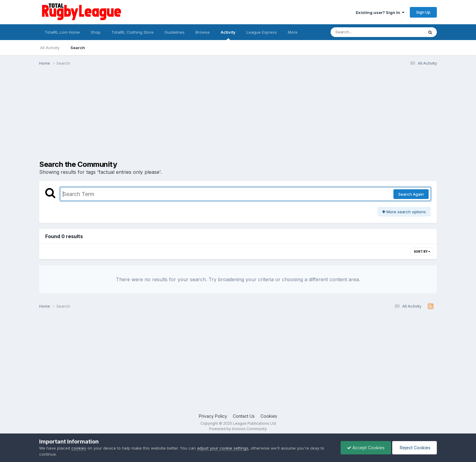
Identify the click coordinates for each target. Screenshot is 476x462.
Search (78, 48)
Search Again (411, 194)
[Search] (360, 32)
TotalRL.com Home (62, 32)
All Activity (50, 48)
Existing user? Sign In (380, 12)
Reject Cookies (415, 448)
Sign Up (423, 12)
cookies (79, 448)
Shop (96, 32)
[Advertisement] (150, 118)
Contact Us (244, 416)
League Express (262, 32)
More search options (404, 212)
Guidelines (175, 32)
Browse (203, 32)
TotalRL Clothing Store (133, 32)
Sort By (422, 251)
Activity (228, 35)
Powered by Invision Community (238, 429)
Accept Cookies (366, 448)
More (293, 32)
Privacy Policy (213, 416)
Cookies (269, 416)
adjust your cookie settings (223, 448)
